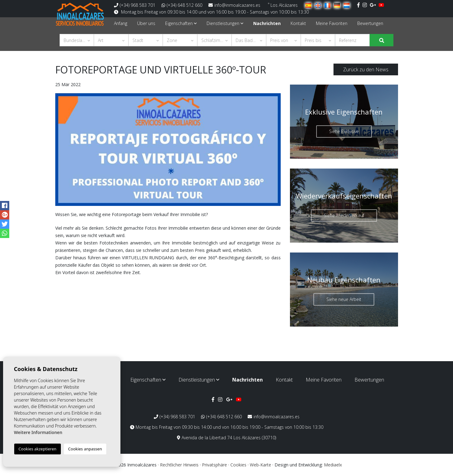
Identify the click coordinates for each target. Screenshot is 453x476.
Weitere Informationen (38, 432)
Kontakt (298, 23)
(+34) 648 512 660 (182, 5)
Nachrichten (267, 23)
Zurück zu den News (366, 69)
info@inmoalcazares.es (234, 5)
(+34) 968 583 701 (135, 5)
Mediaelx (333, 465)
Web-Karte (260, 465)
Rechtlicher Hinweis (179, 465)
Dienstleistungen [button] (225, 23)
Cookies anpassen (85, 449)
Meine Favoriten (332, 23)
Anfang (121, 23)
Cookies (238, 465)
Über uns (146, 23)
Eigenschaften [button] (181, 23)
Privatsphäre (214, 465)
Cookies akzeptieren (38, 449)
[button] (77, 40)
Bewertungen (370, 23)
